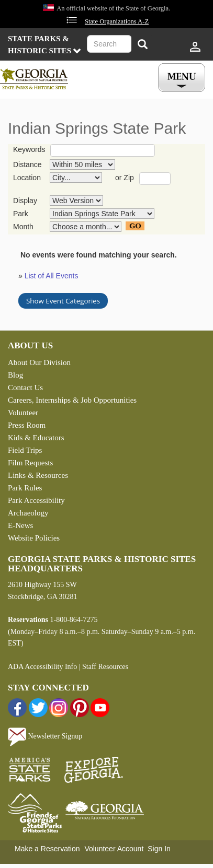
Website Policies (34, 538)
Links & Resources (38, 475)
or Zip (125, 178)
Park (21, 214)
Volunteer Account (114, 849)
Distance (27, 165)
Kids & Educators (36, 438)
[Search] (142, 45)
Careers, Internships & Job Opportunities (72, 400)
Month (23, 227)
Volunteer (23, 413)
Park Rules (25, 488)
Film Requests (30, 463)
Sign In (159, 849)
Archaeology (28, 513)
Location (27, 178)
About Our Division (39, 362)
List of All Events (52, 276)
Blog (15, 375)
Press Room (27, 425)
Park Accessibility (36, 500)
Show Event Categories (63, 301)
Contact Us (25, 388)
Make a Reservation (47, 849)
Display (25, 201)
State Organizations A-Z (117, 21)
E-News (20, 525)
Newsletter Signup (45, 736)
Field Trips (25, 450)
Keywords (29, 149)
